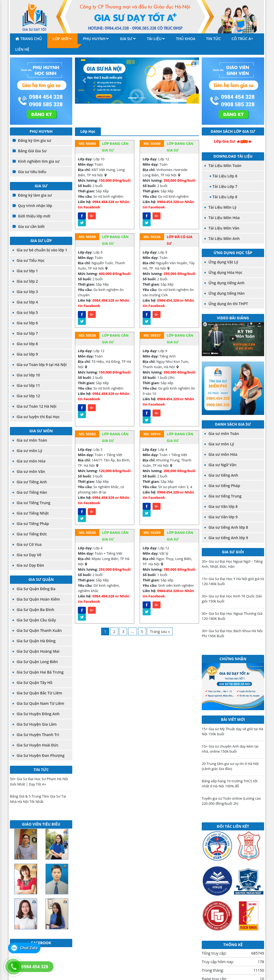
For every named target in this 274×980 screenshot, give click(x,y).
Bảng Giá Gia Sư (32, 151)
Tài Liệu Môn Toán (225, 166)
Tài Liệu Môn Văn (224, 228)
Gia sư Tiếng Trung (33, 503)
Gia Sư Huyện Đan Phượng (41, 755)
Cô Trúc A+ (242, 39)
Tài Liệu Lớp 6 (225, 176)
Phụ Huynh (94, 39)
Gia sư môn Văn (31, 471)
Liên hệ (22, 49)
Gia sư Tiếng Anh (32, 482)
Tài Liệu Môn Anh (224, 238)
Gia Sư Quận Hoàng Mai (38, 651)
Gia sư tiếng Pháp (224, 486)
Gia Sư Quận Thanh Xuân (39, 630)
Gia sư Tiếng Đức (32, 534)
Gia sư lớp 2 (27, 281)
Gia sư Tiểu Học (31, 260)
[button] (84, 81)
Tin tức (213, 39)
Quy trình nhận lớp (35, 206)
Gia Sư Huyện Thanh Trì (38, 735)
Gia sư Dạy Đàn (30, 565)
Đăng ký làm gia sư (35, 195)
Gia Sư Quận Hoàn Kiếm (38, 599)
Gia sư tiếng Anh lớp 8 (228, 527)
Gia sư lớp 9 (27, 354)
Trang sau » (160, 631)
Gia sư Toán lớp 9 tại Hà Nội (42, 365)
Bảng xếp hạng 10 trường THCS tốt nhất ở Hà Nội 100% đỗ (230, 784)
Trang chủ (31, 39)
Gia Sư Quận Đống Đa (36, 589)
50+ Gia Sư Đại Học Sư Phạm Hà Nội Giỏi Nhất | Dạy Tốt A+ (39, 781)
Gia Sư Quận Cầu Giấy (36, 620)
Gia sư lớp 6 (27, 323)
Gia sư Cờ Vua (29, 544)
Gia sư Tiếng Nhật (33, 513)
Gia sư (126, 39)
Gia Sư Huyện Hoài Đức (38, 745)
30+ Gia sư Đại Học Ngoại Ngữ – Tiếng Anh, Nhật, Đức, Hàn (232, 564)
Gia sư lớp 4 (27, 302)
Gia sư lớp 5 (27, 312)
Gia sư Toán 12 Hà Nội (37, 406)
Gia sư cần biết (31, 226)
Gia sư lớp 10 (28, 375)
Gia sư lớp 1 (27, 271)
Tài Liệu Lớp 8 (225, 197)
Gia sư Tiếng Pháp (33, 524)
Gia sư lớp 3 (27, 292)
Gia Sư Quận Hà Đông (36, 641)
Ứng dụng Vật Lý (223, 262)
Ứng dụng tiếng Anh (227, 283)
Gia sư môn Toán (32, 440)
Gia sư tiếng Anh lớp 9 (228, 538)
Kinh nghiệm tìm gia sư (39, 161)
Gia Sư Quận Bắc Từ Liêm (39, 693)
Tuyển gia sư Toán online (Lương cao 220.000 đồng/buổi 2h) (231, 801)
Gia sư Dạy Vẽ (29, 555)
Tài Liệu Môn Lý (222, 207)
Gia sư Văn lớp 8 (223, 506)
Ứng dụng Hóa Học (225, 272)
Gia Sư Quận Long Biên (37, 662)
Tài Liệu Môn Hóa (224, 218)
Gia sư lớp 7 (27, 333)
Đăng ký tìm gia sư (35, 140)
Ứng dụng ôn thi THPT (228, 304)
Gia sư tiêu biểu (32, 172)
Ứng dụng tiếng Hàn (227, 293)
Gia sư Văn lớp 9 (223, 517)
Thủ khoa (186, 39)
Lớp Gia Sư (224, 141)
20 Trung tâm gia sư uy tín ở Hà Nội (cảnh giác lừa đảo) (230, 766)
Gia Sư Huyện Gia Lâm (37, 724)
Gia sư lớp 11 (28, 385)
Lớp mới (61, 39)
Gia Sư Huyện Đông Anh (38, 714)
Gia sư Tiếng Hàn (32, 492)
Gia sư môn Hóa (31, 461)
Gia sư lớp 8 (27, 344)
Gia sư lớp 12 (28, 396)
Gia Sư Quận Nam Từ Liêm (40, 703)
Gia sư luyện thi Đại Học (38, 417)
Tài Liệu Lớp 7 (225, 186)
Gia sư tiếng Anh (223, 475)
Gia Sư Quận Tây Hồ (35, 682)
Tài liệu (154, 39)
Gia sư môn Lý (29, 451)
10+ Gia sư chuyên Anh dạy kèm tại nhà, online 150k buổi (230, 749)
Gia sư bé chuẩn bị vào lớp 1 (42, 250)
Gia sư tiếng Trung (225, 496)
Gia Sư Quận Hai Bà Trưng (40, 672)
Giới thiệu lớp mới (34, 216)
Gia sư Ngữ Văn (222, 465)
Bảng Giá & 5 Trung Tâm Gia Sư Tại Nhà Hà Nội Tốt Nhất (38, 799)
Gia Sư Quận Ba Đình (35, 610)
